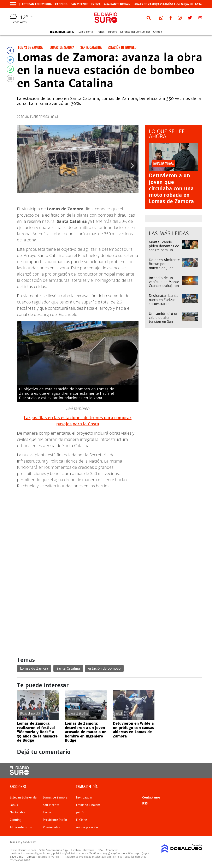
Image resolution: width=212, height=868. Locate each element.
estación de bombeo (104, 668)
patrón (81, 812)
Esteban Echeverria (37, 4)
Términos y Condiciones (23, 842)
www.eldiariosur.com (23, 850)
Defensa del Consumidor (135, 32)
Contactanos (151, 797)
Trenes (100, 32)
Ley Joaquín (84, 797)
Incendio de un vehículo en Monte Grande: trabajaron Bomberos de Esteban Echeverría (164, 286)
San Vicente (79, 4)
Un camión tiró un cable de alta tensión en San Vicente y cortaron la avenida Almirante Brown (164, 324)
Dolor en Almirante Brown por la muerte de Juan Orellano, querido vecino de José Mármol (164, 270)
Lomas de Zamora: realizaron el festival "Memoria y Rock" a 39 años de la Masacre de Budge (37, 732)
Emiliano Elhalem (88, 805)
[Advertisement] (110, 521)
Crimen (158, 32)
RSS (145, 803)
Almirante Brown (117, 4)
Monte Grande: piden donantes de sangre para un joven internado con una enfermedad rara (164, 252)
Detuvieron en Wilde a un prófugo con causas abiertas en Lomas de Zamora (133, 730)
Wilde (119, 713)
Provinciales (51, 827)
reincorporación (87, 827)
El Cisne (81, 820)
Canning (61, 4)
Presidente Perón (55, 820)
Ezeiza (96, 4)
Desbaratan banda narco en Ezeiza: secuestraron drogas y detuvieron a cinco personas (164, 306)
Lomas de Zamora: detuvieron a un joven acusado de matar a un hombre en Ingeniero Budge (86, 732)
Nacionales (17, 812)
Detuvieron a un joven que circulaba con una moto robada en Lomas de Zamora (171, 188)
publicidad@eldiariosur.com (70, 853)
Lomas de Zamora (147, 4)
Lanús (14, 805)
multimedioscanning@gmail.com (30, 853)
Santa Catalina (68, 668)
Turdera (112, 32)
